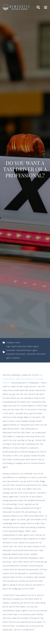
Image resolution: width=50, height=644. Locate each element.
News (18, 342)
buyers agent (33, 346)
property (16, 358)
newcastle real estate (16, 354)
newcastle (11, 350)
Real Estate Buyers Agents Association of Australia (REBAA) (23, 379)
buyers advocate (19, 346)
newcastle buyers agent (27, 350)
